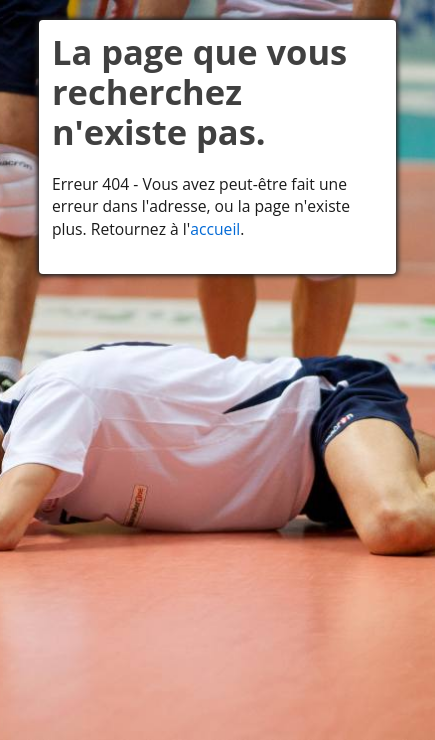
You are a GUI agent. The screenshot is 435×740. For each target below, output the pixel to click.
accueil (215, 229)
